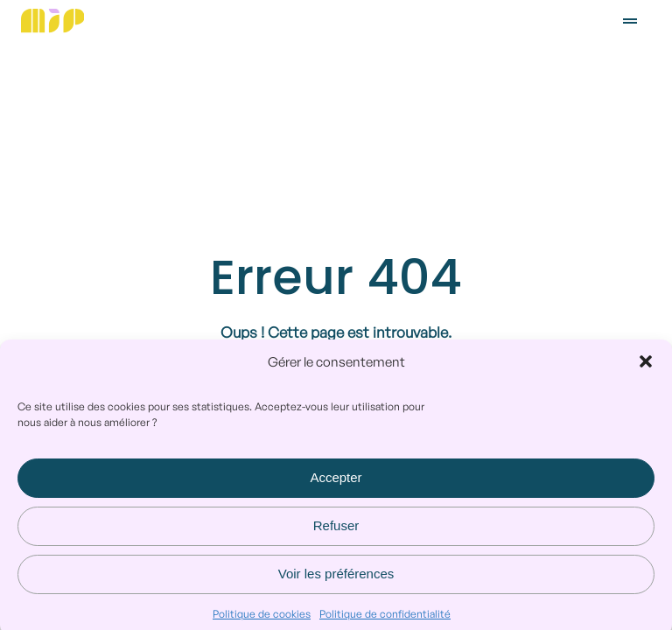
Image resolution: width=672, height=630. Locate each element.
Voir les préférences (336, 580)
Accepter (336, 483)
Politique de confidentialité (385, 619)
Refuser (336, 532)
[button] (646, 367)
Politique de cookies (262, 619)
